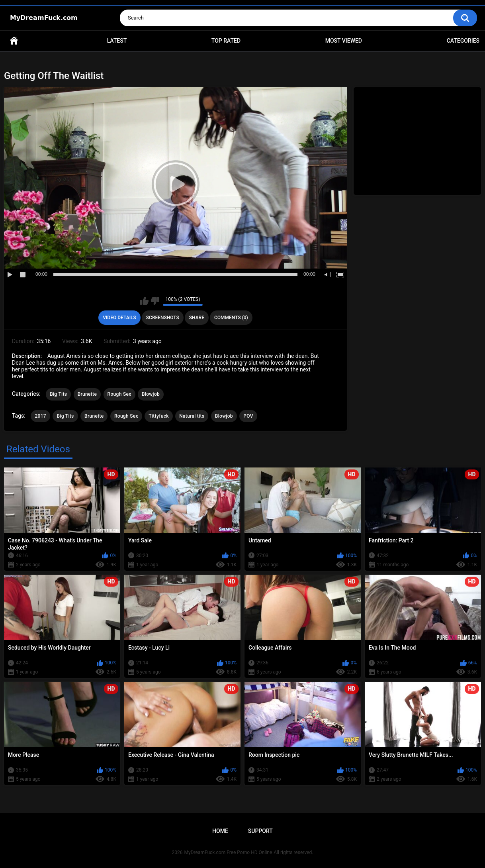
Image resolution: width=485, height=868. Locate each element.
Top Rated (226, 41)
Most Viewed (344, 41)
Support (260, 831)
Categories (463, 41)
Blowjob (151, 394)
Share (197, 318)
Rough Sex (119, 394)
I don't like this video (155, 301)
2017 (40, 416)
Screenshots (163, 318)
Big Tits (58, 394)
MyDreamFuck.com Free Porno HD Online (228, 852)
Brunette (87, 394)
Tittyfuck (158, 416)
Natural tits (192, 416)
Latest (117, 41)
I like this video (144, 301)
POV (248, 416)
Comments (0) (231, 318)
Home (14, 41)
